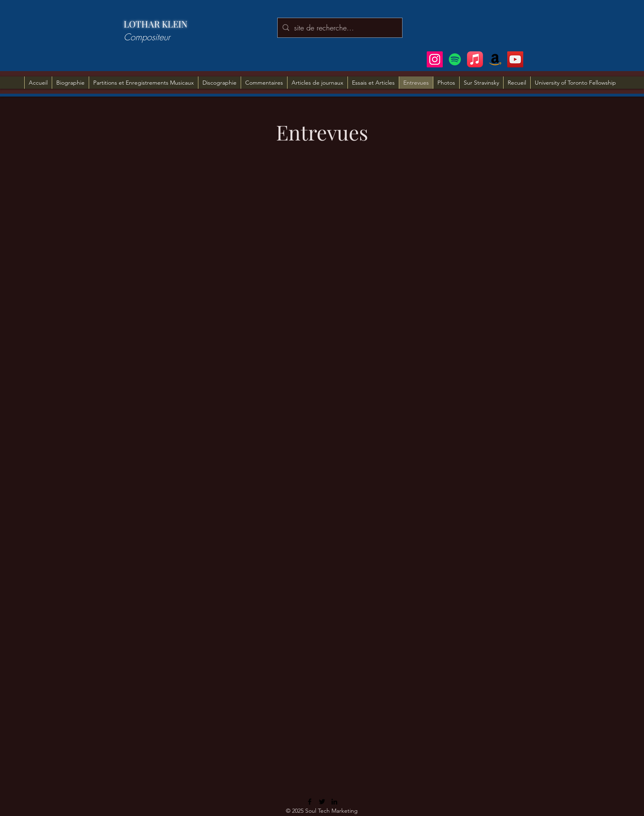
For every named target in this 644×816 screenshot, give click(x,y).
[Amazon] (495, 59)
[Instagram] (435, 59)
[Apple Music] (475, 59)
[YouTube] (515, 59)
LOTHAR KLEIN (156, 24)
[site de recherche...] (339, 28)
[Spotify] (455, 59)
